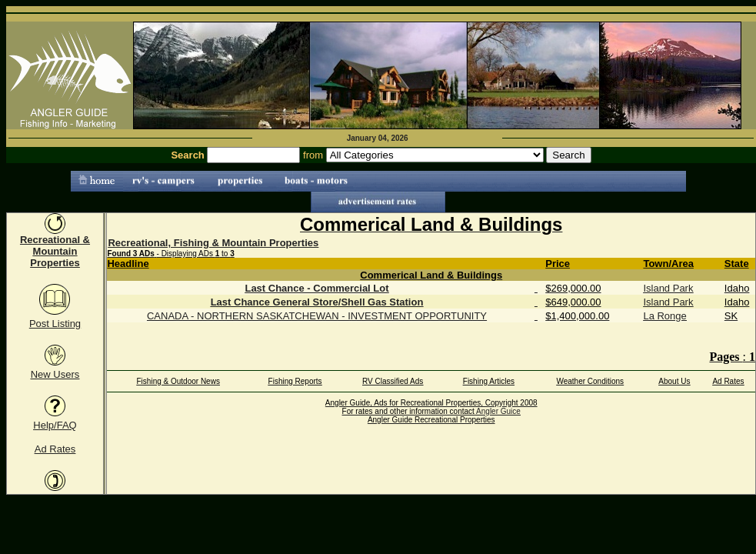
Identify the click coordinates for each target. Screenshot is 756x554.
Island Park (668, 288)
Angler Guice (498, 411)
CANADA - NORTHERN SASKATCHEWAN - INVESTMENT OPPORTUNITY (317, 316)
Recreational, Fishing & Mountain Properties (213, 243)
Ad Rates (55, 449)
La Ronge (664, 316)
